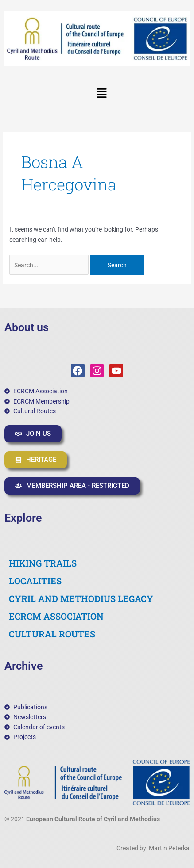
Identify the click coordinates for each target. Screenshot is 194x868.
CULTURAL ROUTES (52, 634)
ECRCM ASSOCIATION (56, 616)
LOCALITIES (35, 581)
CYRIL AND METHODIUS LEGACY (81, 598)
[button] (101, 94)
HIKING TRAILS (43, 563)
